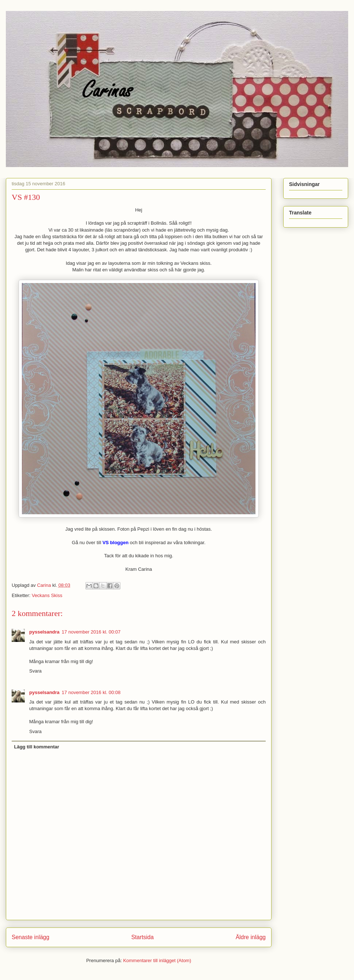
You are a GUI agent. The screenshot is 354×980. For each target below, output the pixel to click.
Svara (35, 671)
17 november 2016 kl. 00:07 (91, 632)
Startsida (143, 937)
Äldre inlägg (251, 937)
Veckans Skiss (47, 595)
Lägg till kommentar (37, 747)
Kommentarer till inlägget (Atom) (157, 960)
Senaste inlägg (30, 937)
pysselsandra (44, 632)
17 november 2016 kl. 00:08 (91, 692)
